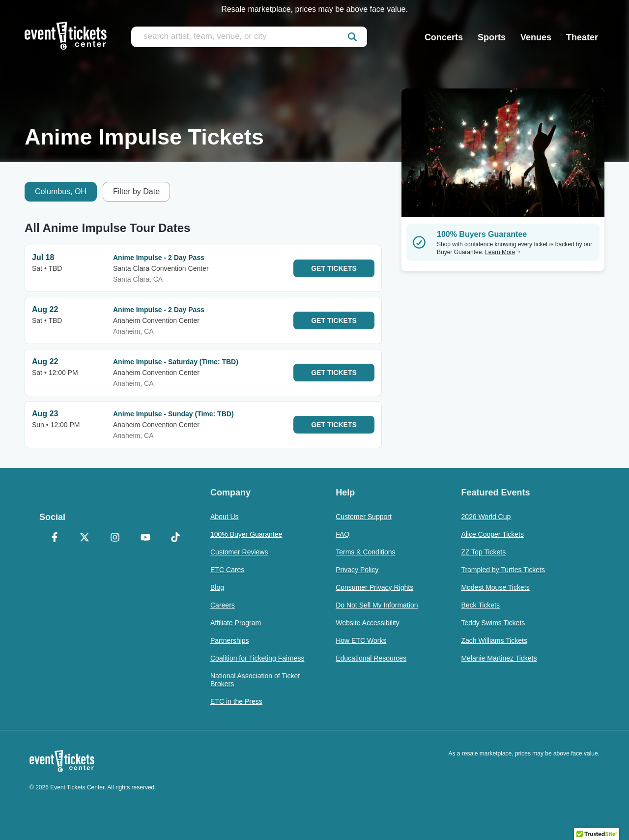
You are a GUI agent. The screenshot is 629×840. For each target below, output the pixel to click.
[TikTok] (175, 538)
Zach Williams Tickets (494, 640)
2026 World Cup (486, 517)
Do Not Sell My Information (377, 605)
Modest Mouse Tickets (495, 587)
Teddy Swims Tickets (493, 623)
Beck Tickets (480, 605)
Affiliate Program (236, 623)
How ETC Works (361, 640)
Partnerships (230, 640)
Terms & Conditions (365, 552)
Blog (217, 587)
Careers (223, 605)
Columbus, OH (61, 191)
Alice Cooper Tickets (492, 534)
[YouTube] (145, 538)
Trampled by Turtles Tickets (503, 570)
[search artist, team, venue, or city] (249, 37)
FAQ (343, 534)
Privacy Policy (357, 570)
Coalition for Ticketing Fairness (257, 658)
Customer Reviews (239, 552)
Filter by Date (136, 191)
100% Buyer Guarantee (246, 534)
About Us (225, 517)
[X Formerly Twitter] (85, 538)
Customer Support (364, 517)
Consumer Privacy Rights (374, 587)
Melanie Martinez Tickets (499, 658)
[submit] (352, 37)
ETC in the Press (236, 701)
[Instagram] (115, 538)
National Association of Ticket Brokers (255, 680)
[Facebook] (55, 538)
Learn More (503, 252)
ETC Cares (227, 570)
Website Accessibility (368, 623)
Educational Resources (371, 658)
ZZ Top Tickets (483, 552)
